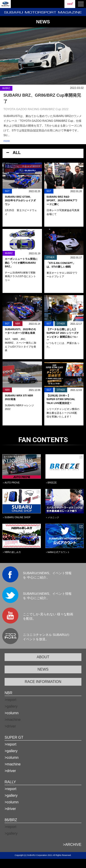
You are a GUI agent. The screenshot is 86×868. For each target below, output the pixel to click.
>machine (13, 764)
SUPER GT (14, 737)
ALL (17, 153)
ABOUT (43, 657)
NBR (8, 693)
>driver (10, 771)
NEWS (43, 669)
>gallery (11, 751)
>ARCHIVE (72, 845)
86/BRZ (11, 820)
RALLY (10, 782)
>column (12, 713)
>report (10, 744)
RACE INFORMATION (43, 682)
